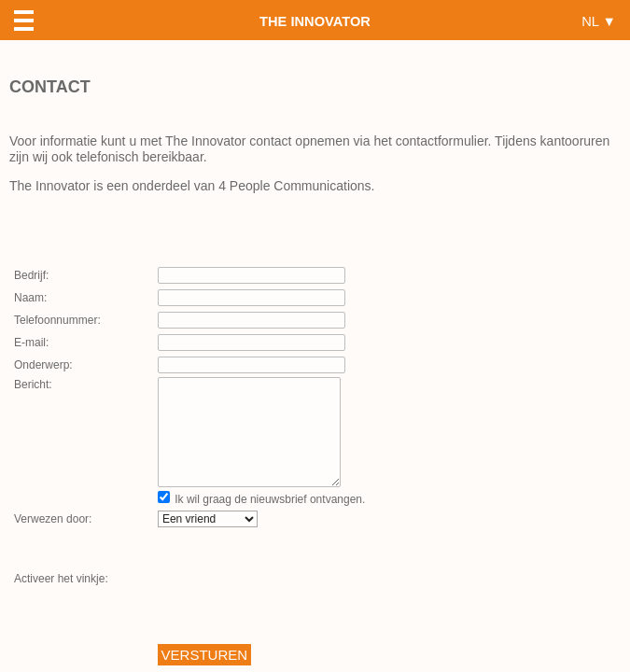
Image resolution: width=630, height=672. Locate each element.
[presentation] (300, 567)
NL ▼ (599, 21)
